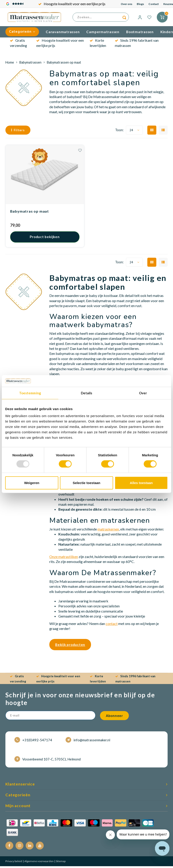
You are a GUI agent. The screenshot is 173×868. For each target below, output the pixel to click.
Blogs (140, 4)
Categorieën (22, 33)
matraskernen (108, 531)
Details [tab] (87, 393)
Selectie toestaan (87, 483)
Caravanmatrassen (63, 33)
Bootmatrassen (140, 33)
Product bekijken (45, 239)
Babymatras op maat (30, 213)
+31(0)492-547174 (33, 742)
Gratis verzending (72, 4)
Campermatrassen (103, 33)
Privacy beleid (14, 863)
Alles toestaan (141, 483)
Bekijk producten (70, 646)
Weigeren (32, 483)
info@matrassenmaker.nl (88, 742)
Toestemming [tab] (30, 393)
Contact (154, 4)
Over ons (126, 4)
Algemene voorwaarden (39, 863)
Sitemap (60, 863)
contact (112, 625)
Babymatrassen (30, 64)
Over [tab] (143, 393)
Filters (18, 132)
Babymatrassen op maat (64, 64)
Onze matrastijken (64, 558)
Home (10, 64)
